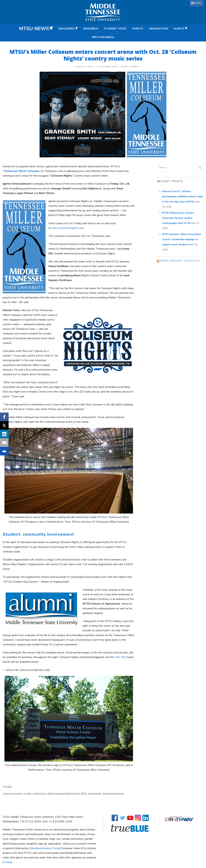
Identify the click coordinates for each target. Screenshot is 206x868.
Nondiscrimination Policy (45, 848)
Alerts (179, 29)
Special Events (130, 67)
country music (39, 793)
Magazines (67, 29)
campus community (12, 793)
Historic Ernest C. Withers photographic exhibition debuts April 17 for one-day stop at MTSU (182, 197)
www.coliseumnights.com (68, 228)
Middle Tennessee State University (63, 793)
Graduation (158, 29)
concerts (27, 793)
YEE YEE (120, 657)
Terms (8, 862)
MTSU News (34, 29)
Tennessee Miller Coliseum (21, 171)
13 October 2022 (107, 67)
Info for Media (103, 37)
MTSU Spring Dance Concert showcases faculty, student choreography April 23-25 (178, 218)
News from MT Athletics (180, 261)
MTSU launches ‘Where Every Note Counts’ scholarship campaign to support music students (182, 239)
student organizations (113, 793)
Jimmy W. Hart (85, 67)
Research (91, 29)
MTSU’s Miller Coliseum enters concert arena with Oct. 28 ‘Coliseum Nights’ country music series (103, 55)
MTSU (198, 3)
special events (95, 793)
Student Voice (115, 29)
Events (138, 29)
